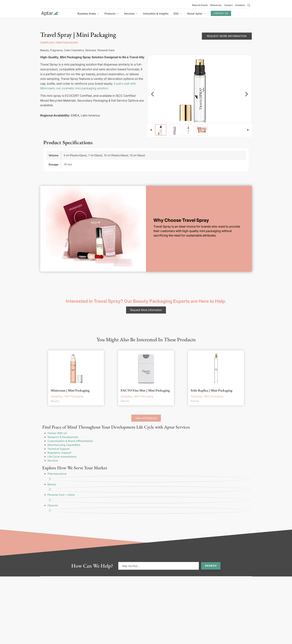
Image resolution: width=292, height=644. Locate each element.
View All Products (146, 418)
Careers (228, 5)
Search (211, 566)
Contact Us (221, 13)
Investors (240, 5)
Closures (149, 509)
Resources (216, 5)
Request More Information (227, 36)
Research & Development (63, 437)
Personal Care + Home (149, 498)
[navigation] (153, 94)
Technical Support (59, 449)
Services (53, 460)
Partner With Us (57, 433)
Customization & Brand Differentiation (70, 441)
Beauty (149, 488)
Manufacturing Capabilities (64, 445)
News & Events (200, 5)
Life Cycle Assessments (62, 457)
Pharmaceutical (149, 477)
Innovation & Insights (156, 13)
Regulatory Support (59, 453)
